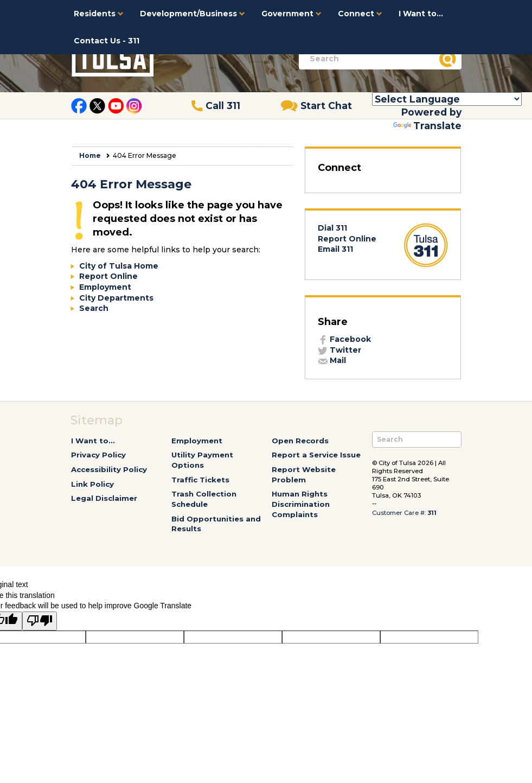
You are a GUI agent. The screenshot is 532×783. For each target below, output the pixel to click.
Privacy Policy (98, 455)
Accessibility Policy (109, 469)
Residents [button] (99, 14)
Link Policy (92, 484)
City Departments (116, 298)
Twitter (339, 350)
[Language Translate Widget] (447, 99)
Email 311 (335, 249)
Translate (427, 126)
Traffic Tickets (200, 480)
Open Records (300, 441)
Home (90, 155)
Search (94, 308)
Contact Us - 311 (107, 41)
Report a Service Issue (316, 455)
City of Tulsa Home (119, 266)
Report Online (108, 276)
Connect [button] (360, 14)
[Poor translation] (40, 621)
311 (432, 513)
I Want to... (421, 14)
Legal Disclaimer (104, 498)
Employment (105, 287)
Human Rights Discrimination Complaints (301, 504)
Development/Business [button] (193, 14)
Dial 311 (332, 228)
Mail (332, 360)
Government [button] (291, 14)
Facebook (344, 339)
